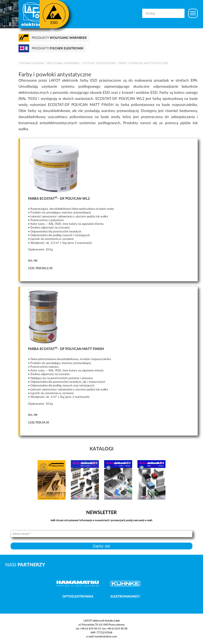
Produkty (59, 38)
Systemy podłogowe (99, 63)
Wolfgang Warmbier (63, 63)
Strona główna (31, 63)
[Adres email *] (101, 534)
